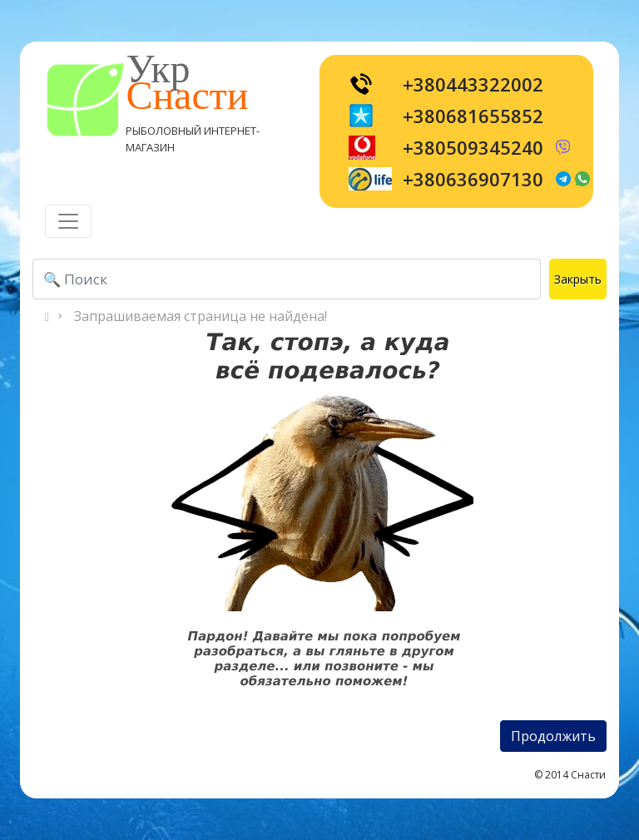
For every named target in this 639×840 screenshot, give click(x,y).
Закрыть (578, 279)
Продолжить (553, 736)
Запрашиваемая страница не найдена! (201, 316)
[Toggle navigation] (68, 221)
